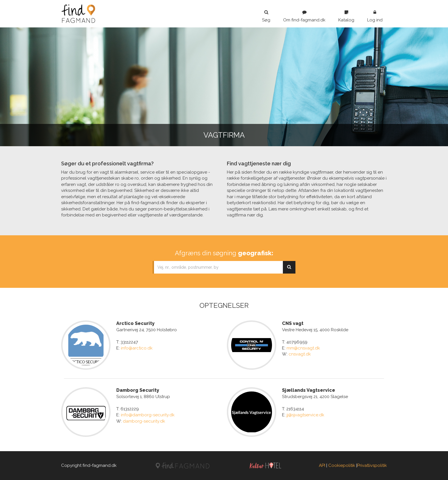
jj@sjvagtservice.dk (305, 415)
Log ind (375, 16)
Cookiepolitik (342, 465)
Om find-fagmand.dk (304, 16)
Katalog (346, 16)
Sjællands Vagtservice (309, 390)
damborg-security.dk (144, 421)
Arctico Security (135, 323)
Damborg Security (138, 390)
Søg (266, 16)
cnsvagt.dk (300, 354)
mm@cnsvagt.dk (303, 348)
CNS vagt (293, 323)
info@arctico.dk (137, 348)
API (322, 465)
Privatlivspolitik (372, 465)
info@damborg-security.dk (148, 415)
